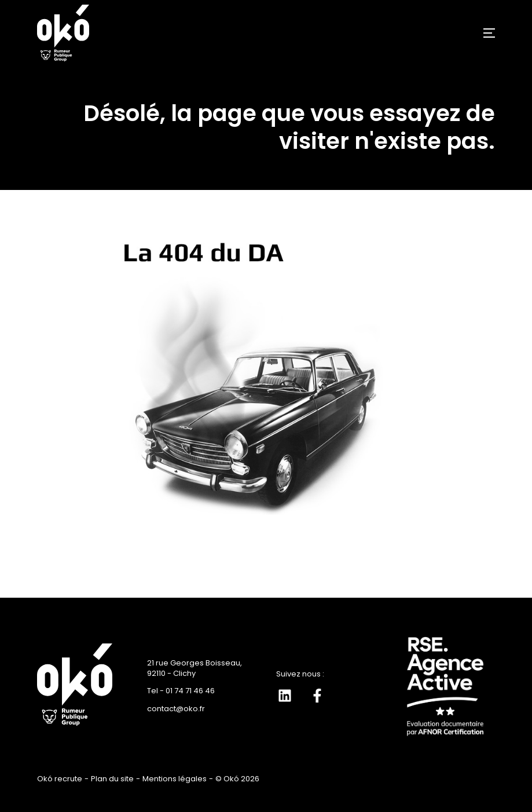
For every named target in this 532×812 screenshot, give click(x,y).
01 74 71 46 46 (190, 691)
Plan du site (112, 779)
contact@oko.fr (176, 709)
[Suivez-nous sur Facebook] (317, 696)
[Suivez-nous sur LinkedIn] (285, 696)
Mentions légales (175, 779)
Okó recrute (60, 779)
